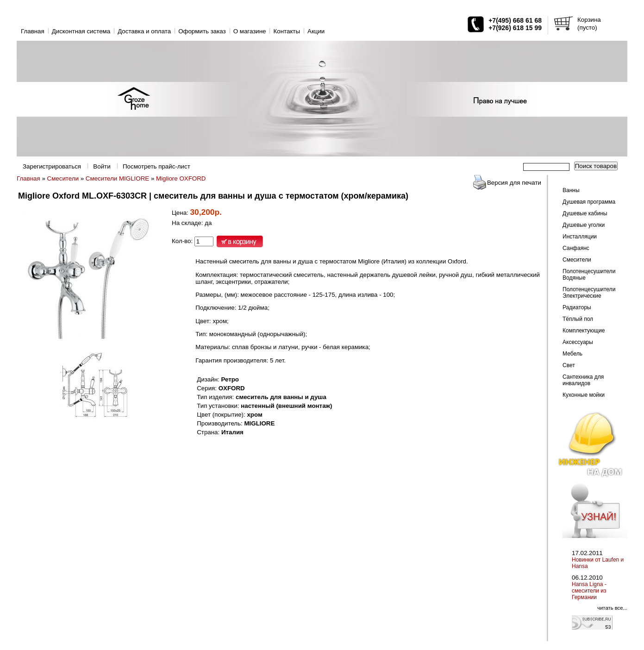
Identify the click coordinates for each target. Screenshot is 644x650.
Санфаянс (576, 248)
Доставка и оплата (144, 31)
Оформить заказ (202, 31)
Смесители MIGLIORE (117, 178)
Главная (33, 31)
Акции (316, 31)
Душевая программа (589, 202)
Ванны (571, 190)
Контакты (287, 31)
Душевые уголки (584, 225)
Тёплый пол (578, 319)
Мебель (572, 354)
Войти (102, 166)
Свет (569, 365)
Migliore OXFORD (181, 178)
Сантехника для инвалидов (583, 380)
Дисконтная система (81, 31)
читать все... (612, 608)
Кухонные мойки (584, 395)
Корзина (589, 20)
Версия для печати (514, 183)
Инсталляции (580, 237)
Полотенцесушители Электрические (589, 293)
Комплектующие (584, 331)
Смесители (63, 178)
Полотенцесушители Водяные (589, 275)
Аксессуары (578, 342)
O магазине (250, 31)
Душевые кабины (585, 213)
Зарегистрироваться (52, 166)
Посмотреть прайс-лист (156, 166)
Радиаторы (577, 307)
